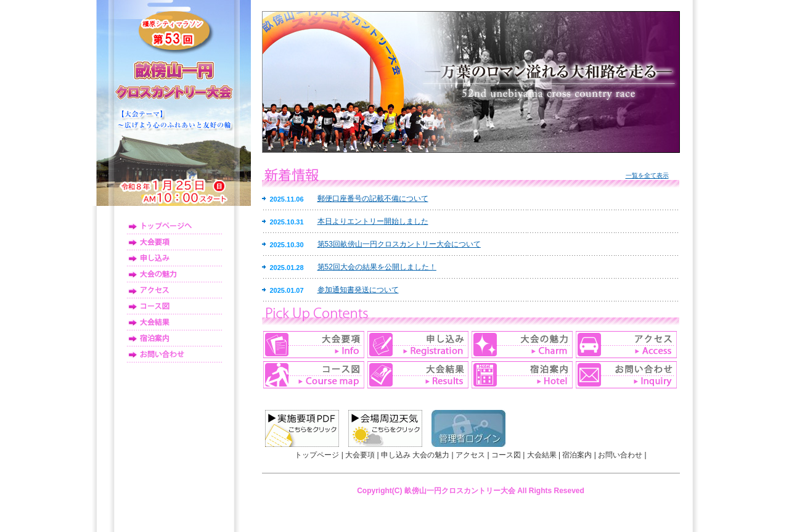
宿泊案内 (175, 338)
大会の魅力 (175, 274)
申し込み (175, 258)
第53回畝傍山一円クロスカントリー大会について (399, 244)
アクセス (175, 290)
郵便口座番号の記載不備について (373, 198)
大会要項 (175, 242)
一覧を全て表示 (647, 175)
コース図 (175, 306)
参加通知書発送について (358, 290)
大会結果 (175, 322)
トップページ (175, 226)
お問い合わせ (175, 354)
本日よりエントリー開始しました (373, 221)
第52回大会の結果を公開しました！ (377, 267)
